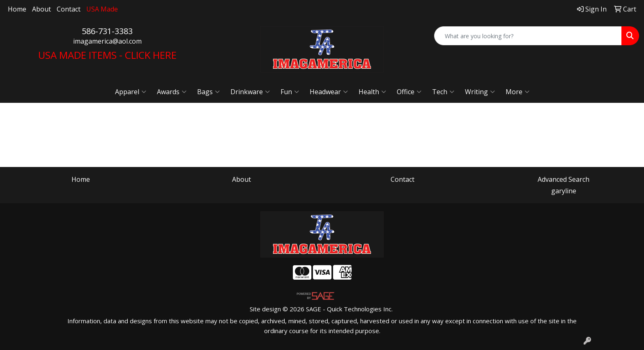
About (41, 9)
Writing (480, 92)
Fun (290, 92)
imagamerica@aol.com (107, 41)
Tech (443, 92)
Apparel (131, 92)
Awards (172, 92)
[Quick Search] (528, 36)
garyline (564, 191)
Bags (208, 92)
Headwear (329, 92)
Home (17, 9)
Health (372, 92)
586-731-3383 (107, 31)
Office (409, 92)
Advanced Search (563, 179)
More (517, 92)
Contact (69, 9)
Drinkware (250, 92)
